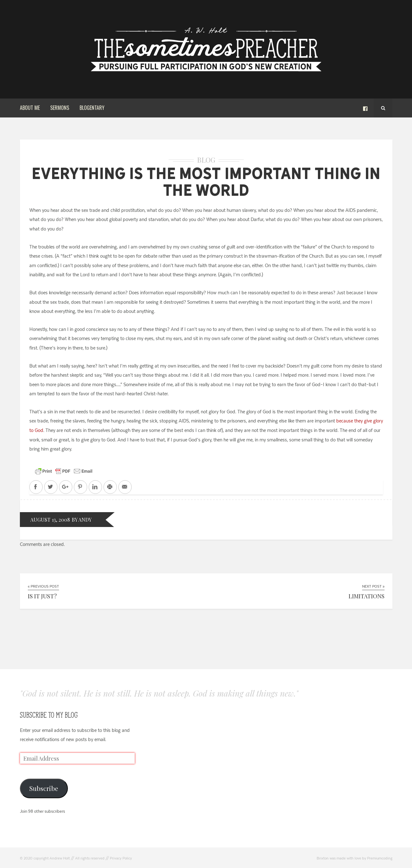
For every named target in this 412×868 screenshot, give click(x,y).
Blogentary (92, 108)
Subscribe (44, 788)
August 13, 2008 (50, 520)
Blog (206, 160)
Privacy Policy (121, 858)
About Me (30, 108)
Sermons (60, 108)
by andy (82, 520)
